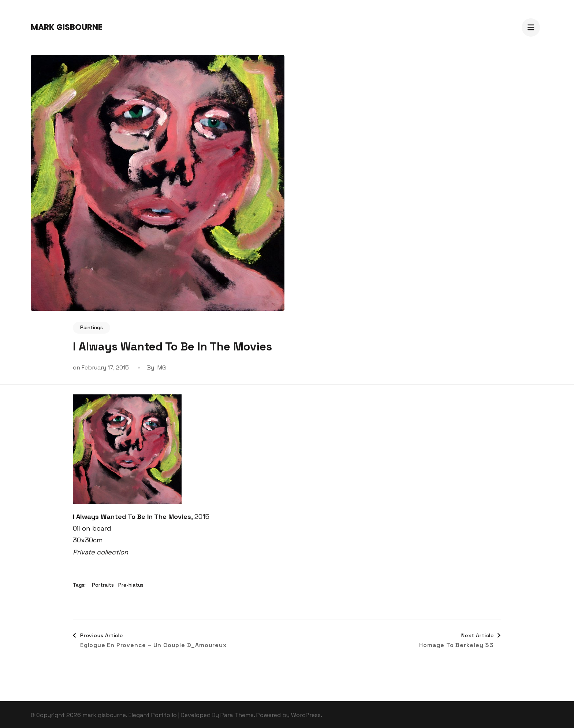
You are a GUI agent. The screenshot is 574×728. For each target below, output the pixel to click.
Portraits (103, 585)
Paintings (92, 327)
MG (162, 367)
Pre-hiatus (131, 585)
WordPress (306, 715)
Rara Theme (237, 715)
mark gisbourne (67, 27)
